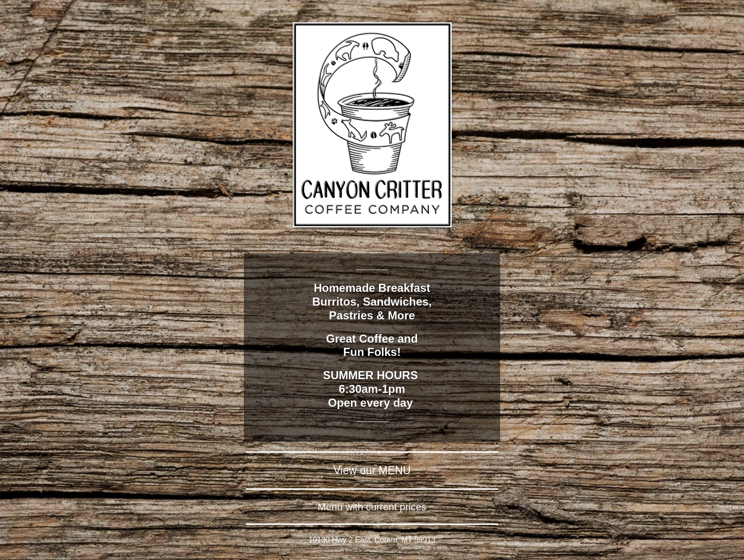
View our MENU (372, 470)
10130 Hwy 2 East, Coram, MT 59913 (372, 540)
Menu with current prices (372, 507)
